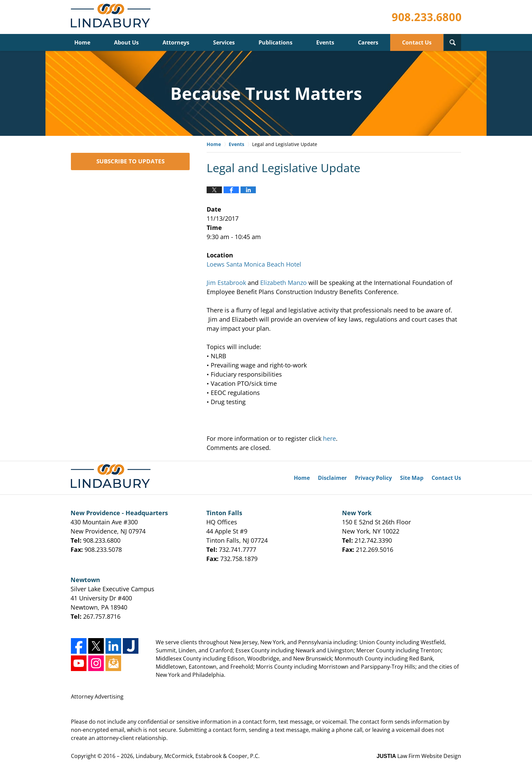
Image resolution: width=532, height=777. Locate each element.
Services (224, 42)
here (329, 438)
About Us (126, 42)
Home (82, 42)
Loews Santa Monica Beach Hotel (254, 264)
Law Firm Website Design (419, 756)
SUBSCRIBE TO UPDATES (130, 161)
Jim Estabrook (226, 283)
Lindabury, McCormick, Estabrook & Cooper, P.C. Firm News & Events (112, 17)
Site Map (412, 478)
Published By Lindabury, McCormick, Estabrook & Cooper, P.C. (426, 17)
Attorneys (176, 42)
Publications (275, 42)
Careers (368, 42)
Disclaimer (332, 478)
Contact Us (417, 42)
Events (325, 42)
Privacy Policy (373, 478)
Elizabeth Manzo (283, 283)
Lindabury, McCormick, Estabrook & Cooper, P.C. (198, 756)
